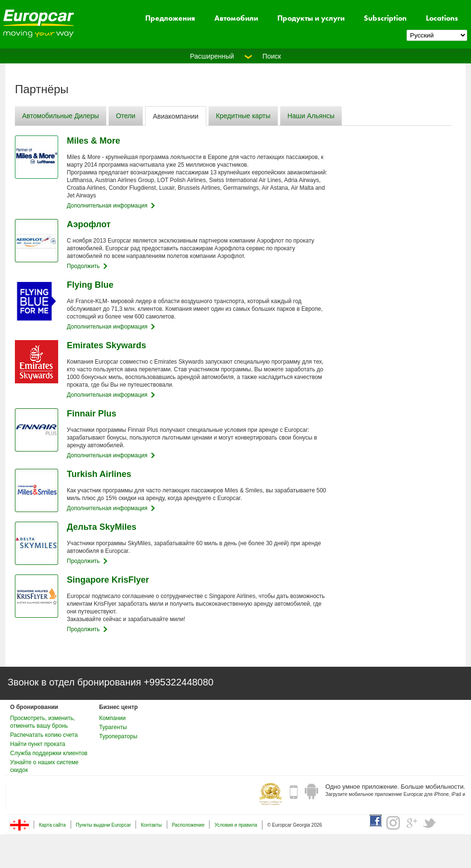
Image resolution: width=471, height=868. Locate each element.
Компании (112, 718)
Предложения (170, 18)
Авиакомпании (176, 116)
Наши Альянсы (311, 116)
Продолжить (83, 266)
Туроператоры (118, 736)
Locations (442, 18)
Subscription (385, 18)
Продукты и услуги (311, 18)
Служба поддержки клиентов (49, 753)
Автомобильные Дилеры (61, 116)
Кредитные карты (243, 116)
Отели (125, 116)
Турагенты (113, 727)
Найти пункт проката (38, 744)
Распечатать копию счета (44, 735)
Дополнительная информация (107, 206)
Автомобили (236, 18)
